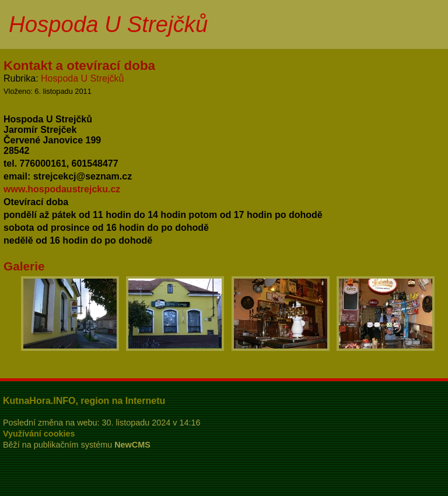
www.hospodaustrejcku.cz (62, 189)
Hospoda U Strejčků (82, 78)
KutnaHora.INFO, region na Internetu (84, 401)
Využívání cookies (39, 434)
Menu (424, 24)
